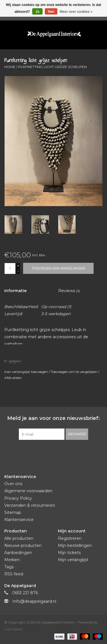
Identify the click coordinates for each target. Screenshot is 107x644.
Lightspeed (13, 629)
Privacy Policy (18, 498)
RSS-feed (14, 574)
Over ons (13, 484)
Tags (9, 567)
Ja (37, 12)
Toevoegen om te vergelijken (74, 372)
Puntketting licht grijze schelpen (53, 67)
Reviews (69, 291)
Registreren (70, 538)
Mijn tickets (69, 553)
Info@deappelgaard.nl (34, 601)
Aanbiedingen (18, 553)
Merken (12, 560)
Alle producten (19, 538)
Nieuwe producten (23, 545)
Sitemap (13, 512)
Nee (51, 12)
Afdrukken (13, 378)
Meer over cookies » (76, 12)
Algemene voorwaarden (28, 491)
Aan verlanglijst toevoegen (27, 372)
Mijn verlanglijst (73, 560)
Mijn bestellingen (75, 545)
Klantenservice (19, 520)
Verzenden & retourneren (30, 505)
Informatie (15, 291)
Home (10, 67)
